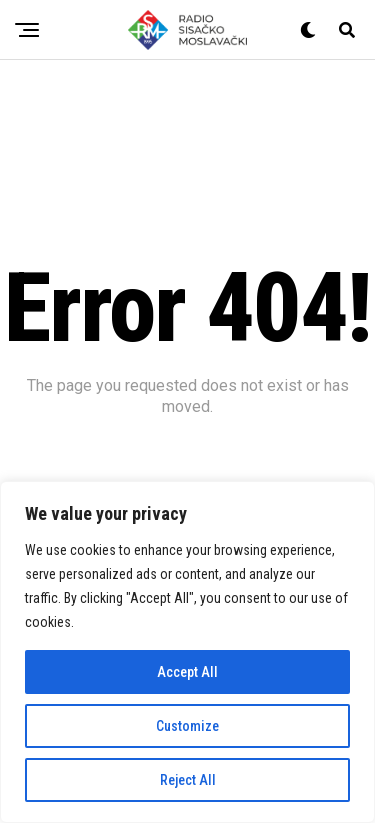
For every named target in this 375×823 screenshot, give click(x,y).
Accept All (187, 672)
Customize (187, 726)
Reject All (188, 780)
